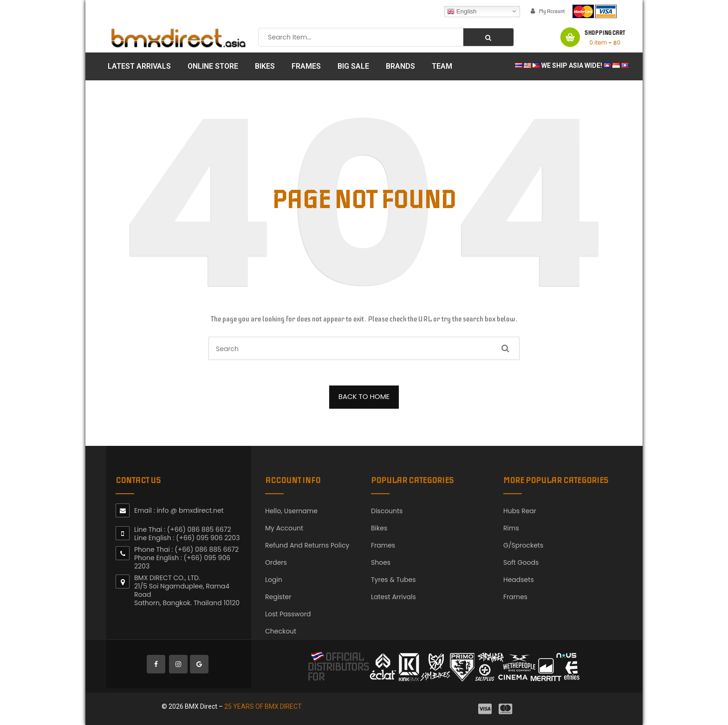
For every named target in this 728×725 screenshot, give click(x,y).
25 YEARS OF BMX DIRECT (263, 706)
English (462, 11)
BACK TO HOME (364, 396)
